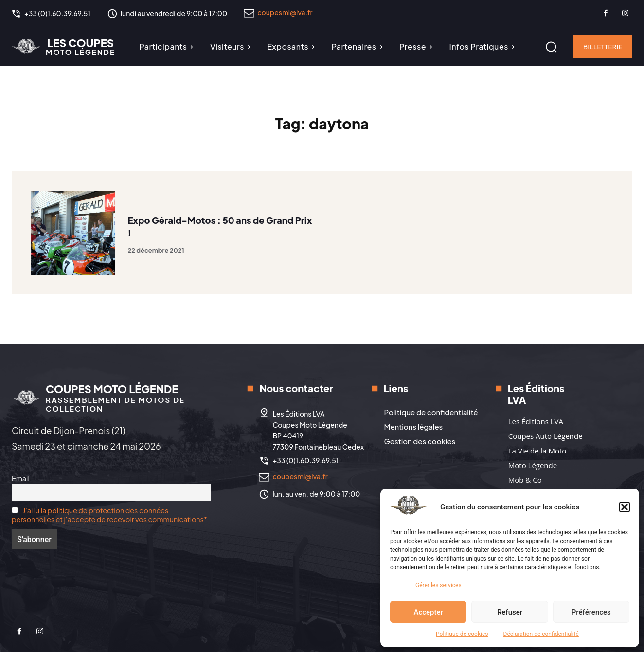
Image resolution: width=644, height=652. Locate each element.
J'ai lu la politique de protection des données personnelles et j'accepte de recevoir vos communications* (109, 515)
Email (21, 478)
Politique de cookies (462, 634)
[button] (625, 507)
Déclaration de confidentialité (541, 634)
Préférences (591, 612)
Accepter (428, 612)
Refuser (510, 612)
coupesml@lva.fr (285, 12)
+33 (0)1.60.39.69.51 (305, 460)
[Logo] (63, 46)
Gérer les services (438, 585)
